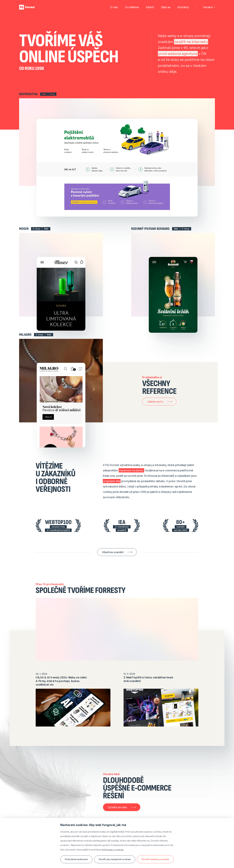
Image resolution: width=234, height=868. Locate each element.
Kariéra (209, 7)
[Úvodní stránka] (27, 7)
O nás (114, 7)
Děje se (166, 7)
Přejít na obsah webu (1, 1)
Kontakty (183, 7)
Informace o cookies (113, 850)
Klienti (150, 7)
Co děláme (132, 7)
